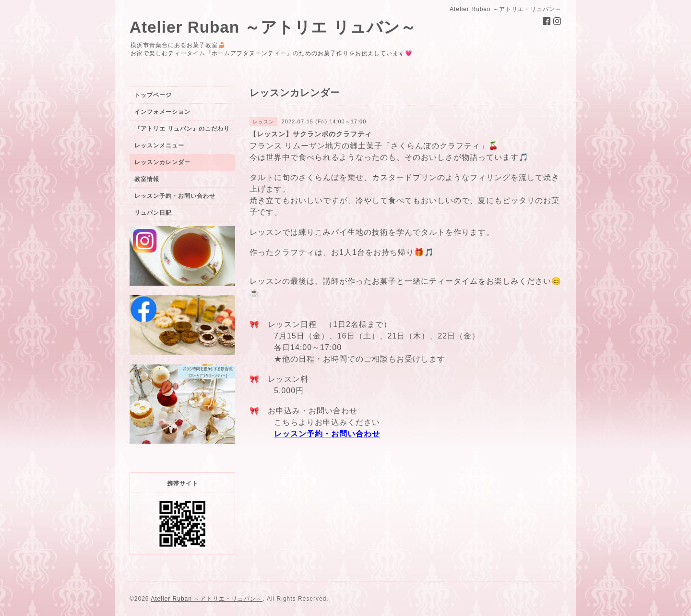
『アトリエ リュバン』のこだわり (182, 129)
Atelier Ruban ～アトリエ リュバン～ (273, 27)
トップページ (153, 95)
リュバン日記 (153, 213)
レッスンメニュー (159, 145)
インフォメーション (162, 112)
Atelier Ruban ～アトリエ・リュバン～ (207, 599)
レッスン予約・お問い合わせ (327, 434)
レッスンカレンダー (162, 162)
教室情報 (147, 179)
